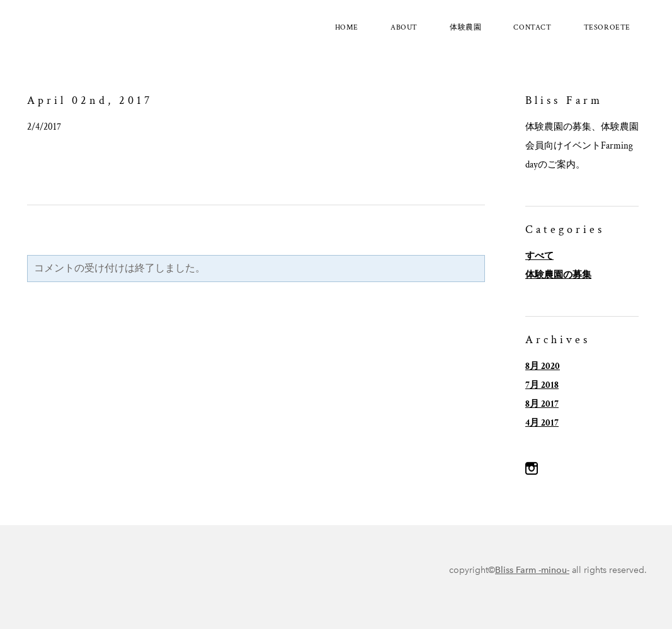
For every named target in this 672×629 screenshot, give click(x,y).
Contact (532, 27)
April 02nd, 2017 (90, 100)
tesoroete (607, 27)
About (404, 27)
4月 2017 (542, 423)
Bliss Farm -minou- (532, 570)
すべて (539, 256)
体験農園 (465, 27)
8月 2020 (543, 366)
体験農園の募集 (558, 275)
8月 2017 (542, 404)
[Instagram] (532, 468)
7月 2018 (542, 385)
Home (347, 27)
